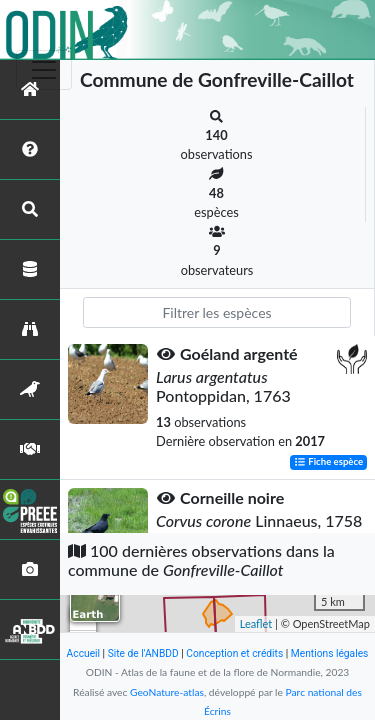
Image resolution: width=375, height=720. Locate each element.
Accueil (83, 653)
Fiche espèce (328, 462)
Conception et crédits (234, 653)
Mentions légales (330, 653)
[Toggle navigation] (44, 70)
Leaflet (256, 623)
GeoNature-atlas (167, 692)
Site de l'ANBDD (143, 653)
